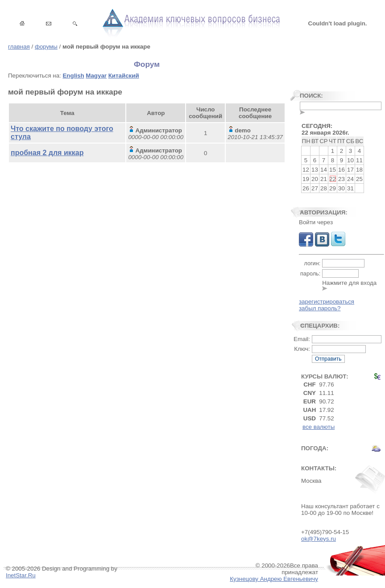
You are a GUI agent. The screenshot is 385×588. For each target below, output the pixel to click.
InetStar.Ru (21, 575)
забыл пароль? (320, 308)
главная (19, 47)
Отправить (328, 359)
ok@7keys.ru (319, 539)
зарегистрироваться (327, 302)
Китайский (124, 76)
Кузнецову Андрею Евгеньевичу (274, 579)
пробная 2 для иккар (47, 153)
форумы (46, 47)
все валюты (319, 427)
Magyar (96, 76)
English (73, 76)
